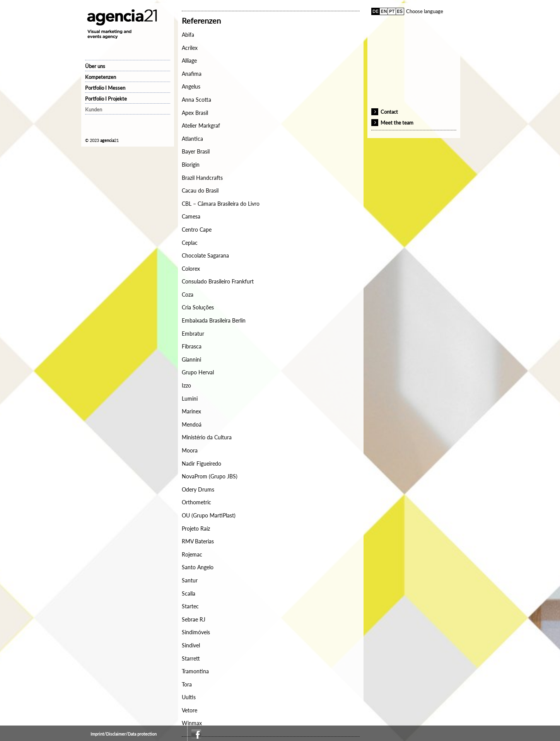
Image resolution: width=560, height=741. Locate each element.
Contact (389, 112)
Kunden (94, 109)
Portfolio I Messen (105, 88)
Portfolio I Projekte (106, 99)
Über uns (95, 66)
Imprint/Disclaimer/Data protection (124, 734)
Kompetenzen (101, 77)
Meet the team (397, 123)
